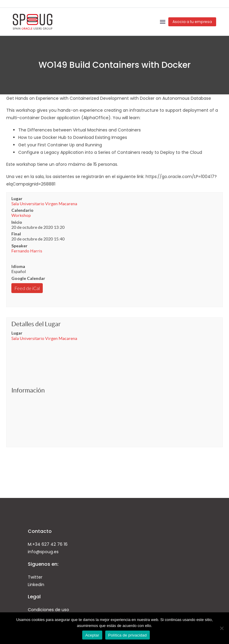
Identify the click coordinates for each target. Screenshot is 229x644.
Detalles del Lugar (36, 324)
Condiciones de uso (48, 610)
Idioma (18, 266)
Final (16, 234)
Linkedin (36, 585)
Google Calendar (28, 278)
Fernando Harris (27, 251)
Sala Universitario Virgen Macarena (44, 204)
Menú (163, 22)
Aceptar (92, 635)
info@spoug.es (43, 552)
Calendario (22, 210)
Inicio (17, 222)
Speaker (19, 246)
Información (28, 390)
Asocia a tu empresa (192, 22)
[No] (222, 628)
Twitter (35, 577)
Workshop (21, 215)
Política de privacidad (128, 635)
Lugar (17, 198)
